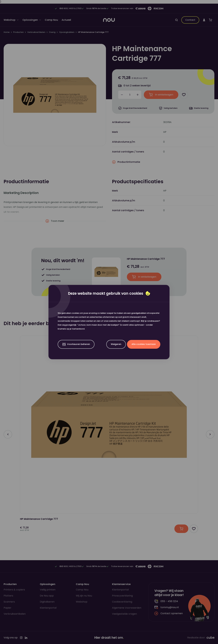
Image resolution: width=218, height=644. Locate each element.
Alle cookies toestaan (144, 344)
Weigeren (116, 344)
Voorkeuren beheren (76, 344)
